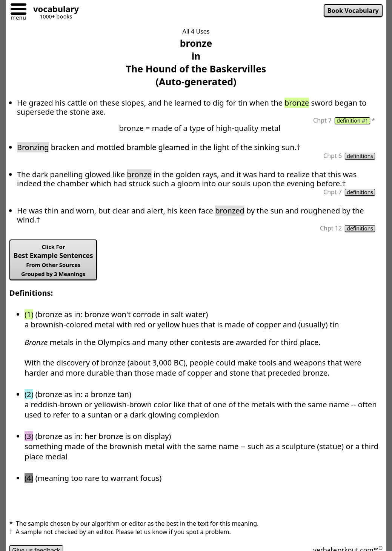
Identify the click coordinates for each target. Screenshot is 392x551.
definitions (360, 156)
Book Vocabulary (353, 11)
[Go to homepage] (53, 10)
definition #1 (352, 121)
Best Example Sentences (53, 260)
